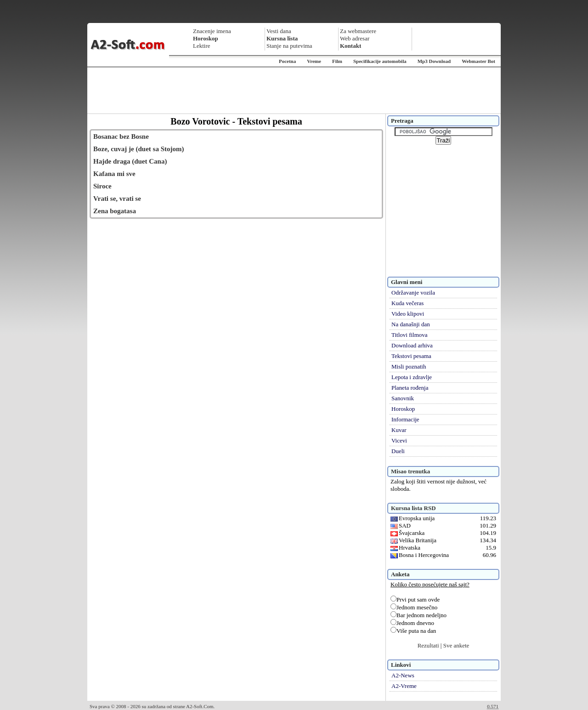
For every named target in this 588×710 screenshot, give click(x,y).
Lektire (202, 46)
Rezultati (428, 645)
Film (337, 61)
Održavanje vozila (413, 293)
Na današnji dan (411, 324)
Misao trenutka (410, 471)
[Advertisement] (294, 91)
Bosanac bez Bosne (121, 136)
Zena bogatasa (115, 211)
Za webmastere (358, 31)
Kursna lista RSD (413, 508)
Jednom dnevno (412, 623)
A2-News (403, 675)
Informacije (405, 419)
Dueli (398, 451)
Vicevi (399, 440)
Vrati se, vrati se (117, 199)
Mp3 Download (434, 61)
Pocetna (287, 61)
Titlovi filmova (410, 335)
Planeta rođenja (410, 388)
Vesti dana (279, 31)
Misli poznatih (409, 366)
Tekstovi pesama (411, 356)
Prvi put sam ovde (415, 599)
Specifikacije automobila (380, 61)
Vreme (314, 61)
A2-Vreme (404, 686)
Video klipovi (408, 314)
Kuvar (399, 430)
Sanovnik (403, 398)
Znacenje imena (212, 31)
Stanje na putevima (289, 46)
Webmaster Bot (478, 61)
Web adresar (355, 38)
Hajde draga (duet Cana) (130, 161)
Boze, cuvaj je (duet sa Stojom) (139, 149)
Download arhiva (412, 345)
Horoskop (403, 409)
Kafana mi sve (114, 174)
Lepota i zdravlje (412, 377)
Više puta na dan (413, 631)
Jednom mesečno (414, 607)
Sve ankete (456, 645)
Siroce (102, 186)
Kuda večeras (407, 303)
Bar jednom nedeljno (418, 615)
